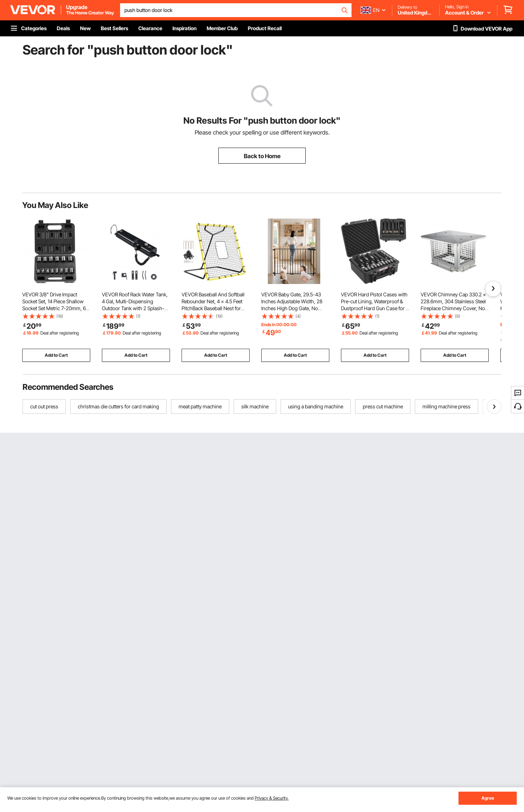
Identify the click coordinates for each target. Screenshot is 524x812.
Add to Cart (56, 355)
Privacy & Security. (272, 798)
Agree (488, 798)
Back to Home (262, 156)
